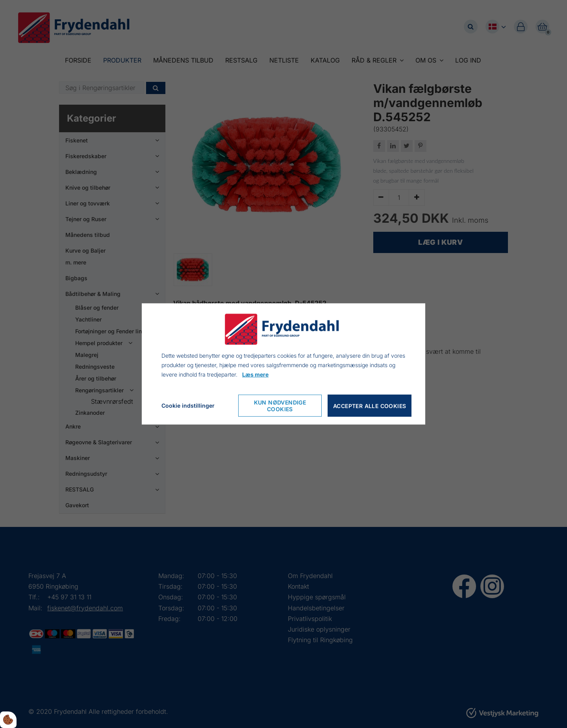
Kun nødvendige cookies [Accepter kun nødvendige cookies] (280, 406)
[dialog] (283, 364)
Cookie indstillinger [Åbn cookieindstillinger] (188, 406)
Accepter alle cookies (370, 406)
